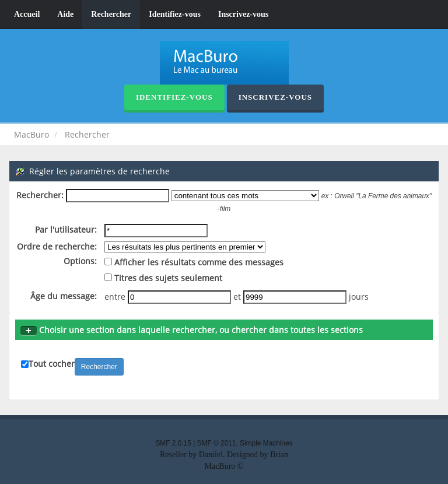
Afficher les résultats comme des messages (194, 262)
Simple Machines (266, 443)
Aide (65, 14)
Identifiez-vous (175, 14)
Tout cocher (52, 364)
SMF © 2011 (217, 443)
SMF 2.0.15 (173, 443)
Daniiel (211, 455)
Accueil (27, 14)
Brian (279, 455)
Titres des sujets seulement (163, 278)
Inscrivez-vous (243, 14)
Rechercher (111, 14)
